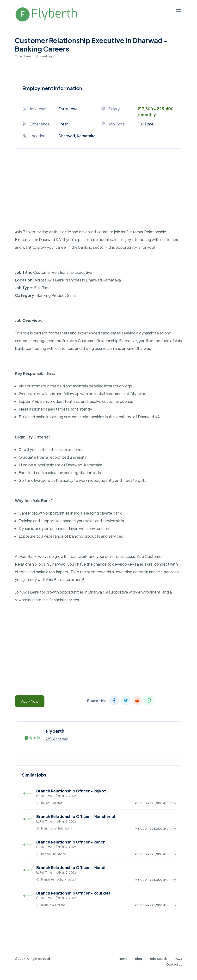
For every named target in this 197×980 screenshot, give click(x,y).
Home (123, 959)
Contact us (174, 964)
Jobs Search (158, 959)
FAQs (178, 959)
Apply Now (30, 701)
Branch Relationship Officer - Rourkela (73, 893)
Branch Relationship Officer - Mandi (71, 867)
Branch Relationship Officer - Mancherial (76, 816)
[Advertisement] (98, 194)
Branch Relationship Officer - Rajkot (71, 791)
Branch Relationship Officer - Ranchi (71, 842)
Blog (139, 959)
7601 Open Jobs (57, 739)
